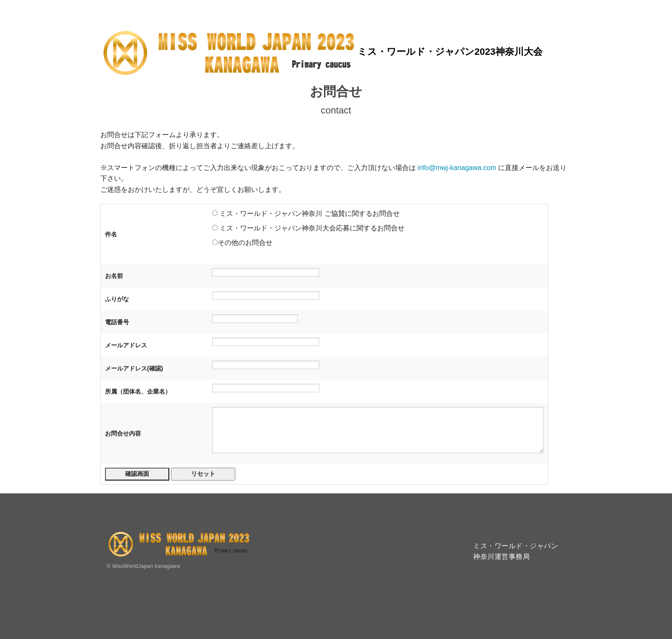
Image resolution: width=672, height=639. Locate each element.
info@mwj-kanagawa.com (457, 168)
